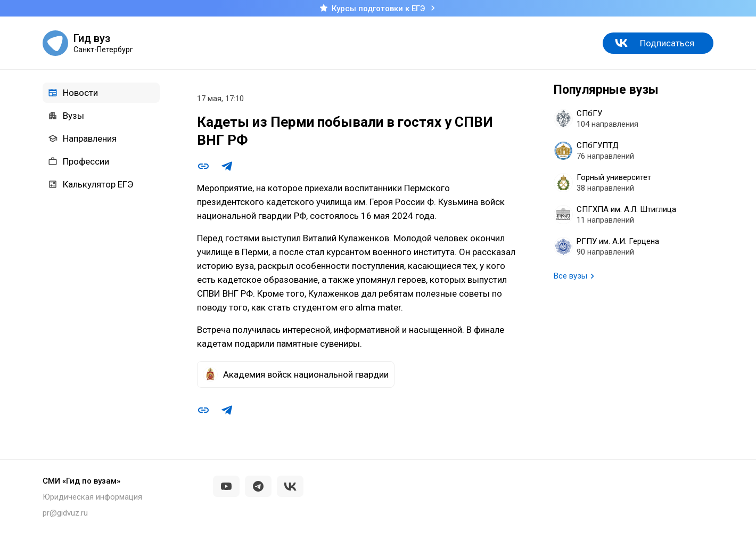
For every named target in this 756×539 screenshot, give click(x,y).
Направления (82, 138)
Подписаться (667, 43)
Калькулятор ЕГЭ (91, 184)
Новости (73, 93)
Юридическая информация (92, 497)
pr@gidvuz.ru (65, 513)
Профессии (79, 161)
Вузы (66, 116)
